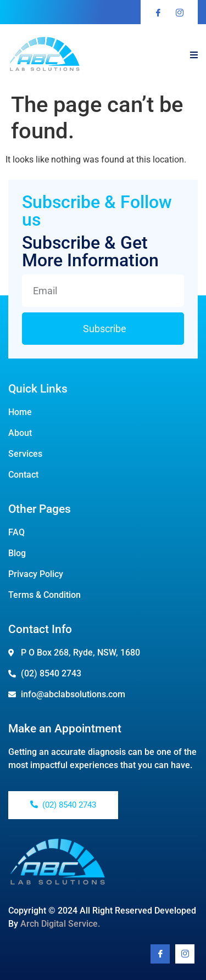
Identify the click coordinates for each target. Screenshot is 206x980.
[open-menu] (194, 55)
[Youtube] (185, 954)
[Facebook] (160, 954)
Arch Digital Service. (60, 924)
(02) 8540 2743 (63, 805)
